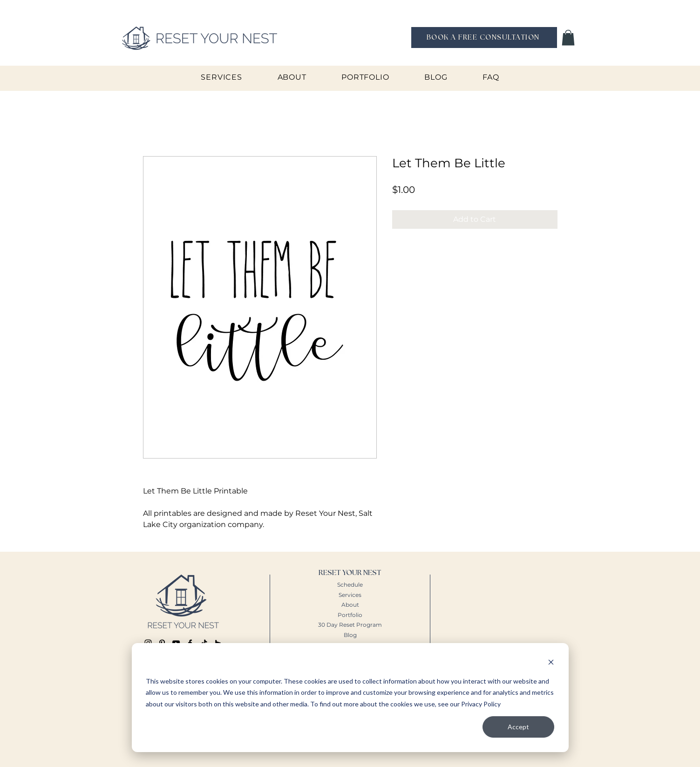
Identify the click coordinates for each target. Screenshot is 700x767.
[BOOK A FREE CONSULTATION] (484, 38)
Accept (518, 727)
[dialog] (350, 698)
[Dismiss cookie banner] (551, 663)
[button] (568, 38)
